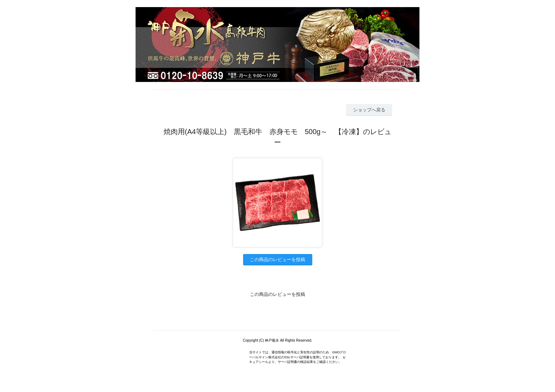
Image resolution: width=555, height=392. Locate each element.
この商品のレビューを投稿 (277, 260)
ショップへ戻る (369, 110)
